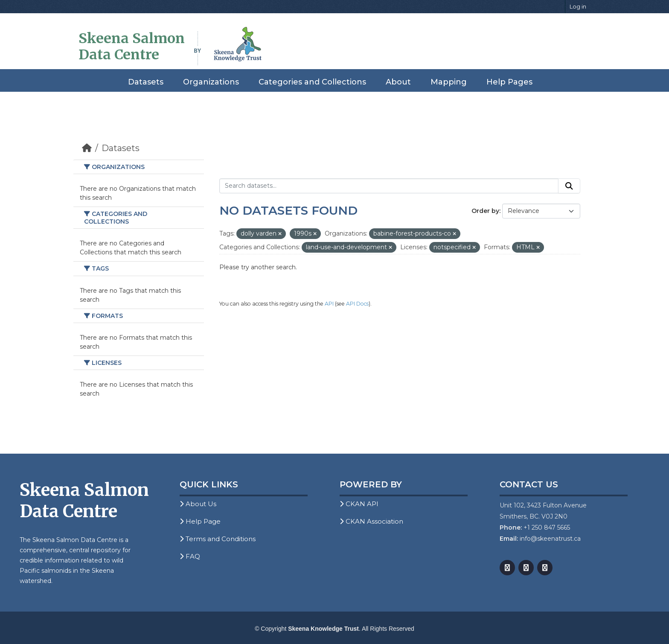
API (329, 304)
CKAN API (359, 504)
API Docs (357, 304)
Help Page (200, 521)
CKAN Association (371, 521)
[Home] (87, 148)
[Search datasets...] (389, 186)
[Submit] (569, 186)
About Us (198, 504)
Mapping (449, 82)
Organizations (211, 82)
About (398, 82)
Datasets (146, 82)
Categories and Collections (312, 82)
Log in (578, 6)
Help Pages (509, 82)
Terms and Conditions (218, 539)
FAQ (190, 556)
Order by (485, 211)
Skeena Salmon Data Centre (132, 47)
